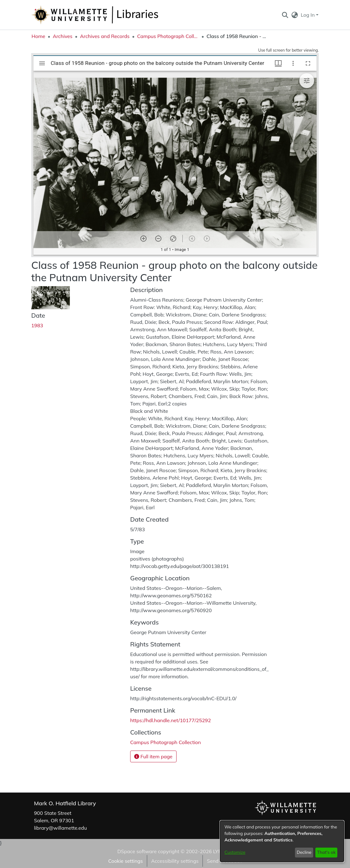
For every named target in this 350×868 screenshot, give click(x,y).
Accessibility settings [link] (175, 861)
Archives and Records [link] (105, 36)
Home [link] (38, 36)
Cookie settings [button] (126, 861)
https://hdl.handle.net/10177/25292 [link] (171, 720)
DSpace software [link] (137, 851)
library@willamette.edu (60, 828)
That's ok (326, 852)
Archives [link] (63, 36)
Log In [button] (308, 15)
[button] (285, 15)
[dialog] (282, 841)
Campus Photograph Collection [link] (168, 36)
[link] (166, 742)
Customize (235, 852)
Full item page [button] (153, 756)
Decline (304, 852)
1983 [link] (37, 325)
